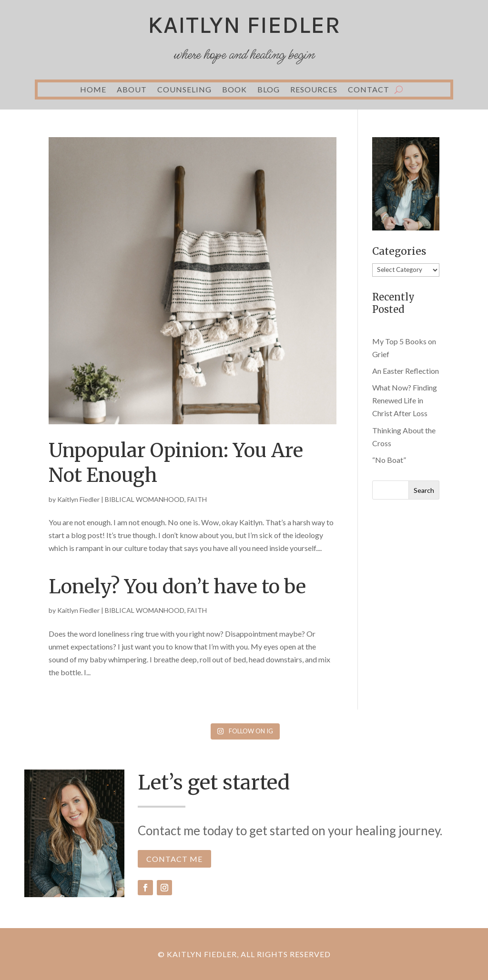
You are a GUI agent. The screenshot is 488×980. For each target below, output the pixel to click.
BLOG (269, 90)
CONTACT (369, 90)
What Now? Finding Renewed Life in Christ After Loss (405, 400)
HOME (93, 90)
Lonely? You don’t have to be (177, 587)
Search (424, 490)
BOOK (234, 90)
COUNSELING (184, 90)
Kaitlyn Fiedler (78, 499)
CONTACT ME (174, 859)
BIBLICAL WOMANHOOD (145, 499)
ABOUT (132, 90)
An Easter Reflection (406, 371)
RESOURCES (314, 90)
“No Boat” (389, 460)
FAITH (197, 499)
